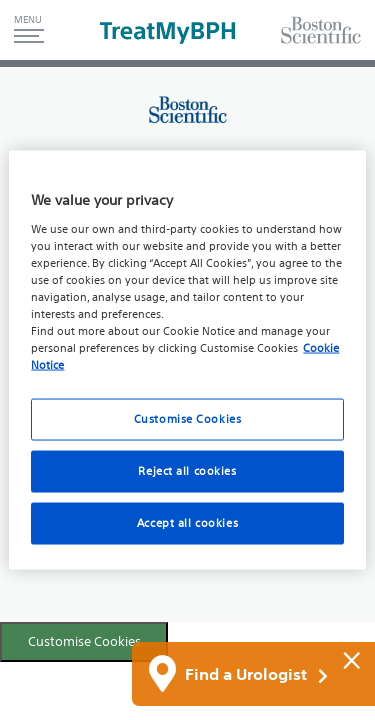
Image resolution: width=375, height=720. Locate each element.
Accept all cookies (187, 523)
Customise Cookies (84, 641)
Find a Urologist (256, 675)
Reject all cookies (187, 471)
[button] (29, 30)
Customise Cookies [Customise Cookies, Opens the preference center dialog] (188, 419)
